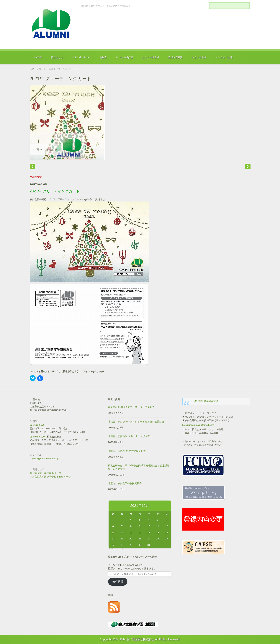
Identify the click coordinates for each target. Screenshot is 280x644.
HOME (38, 57)
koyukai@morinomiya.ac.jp (44, 459)
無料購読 (118, 582)
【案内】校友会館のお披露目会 (125, 483)
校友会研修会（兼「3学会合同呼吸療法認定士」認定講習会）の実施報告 (139, 467)
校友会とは (57, 57)
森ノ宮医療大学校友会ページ (45, 473)
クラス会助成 (199, 57)
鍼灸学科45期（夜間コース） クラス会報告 (131, 407)
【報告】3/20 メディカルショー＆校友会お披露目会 (136, 422)
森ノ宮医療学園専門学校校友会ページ (50, 477)
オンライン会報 (224, 57)
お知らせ (41, 69)
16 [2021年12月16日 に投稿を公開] (140, 532)
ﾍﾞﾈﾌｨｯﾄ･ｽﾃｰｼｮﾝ (81, 57)
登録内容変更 (175, 57)
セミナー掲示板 (151, 57)
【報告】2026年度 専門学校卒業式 (127, 451)
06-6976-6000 (37, 437)
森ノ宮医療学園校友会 (206, 401)
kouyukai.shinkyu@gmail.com (198, 425)
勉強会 (103, 57)
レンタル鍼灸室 (124, 57)
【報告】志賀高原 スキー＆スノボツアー (130, 436)
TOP (32, 69)
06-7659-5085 (37, 425)
